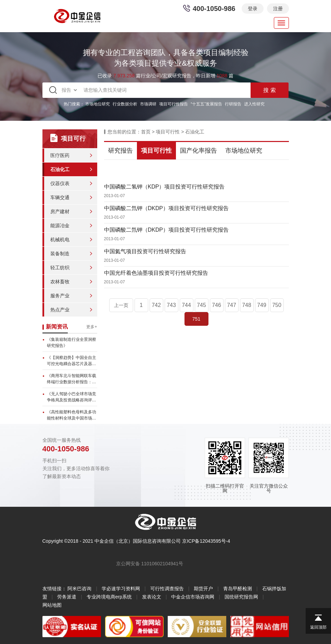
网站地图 (52, 605)
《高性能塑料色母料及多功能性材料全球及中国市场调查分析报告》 (72, 415)
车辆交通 (60, 197)
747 (232, 305)
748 (247, 305)
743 (171, 305)
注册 (278, 9)
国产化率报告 (199, 151)
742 (156, 305)
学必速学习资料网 (121, 589)
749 (262, 305)
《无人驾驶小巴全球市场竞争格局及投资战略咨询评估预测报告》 (72, 397)
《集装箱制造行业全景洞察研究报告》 (72, 343)
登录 (253, 9)
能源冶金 (60, 226)
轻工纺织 (60, 268)
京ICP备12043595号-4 (206, 541)
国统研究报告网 (241, 597)
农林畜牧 (60, 282)
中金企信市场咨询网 (193, 597)
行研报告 (233, 104)
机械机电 (60, 240)
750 (277, 305)
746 (217, 305)
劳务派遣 (67, 597)
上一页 (121, 305)
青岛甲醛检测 (238, 589)
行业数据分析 (125, 104)
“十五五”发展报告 (206, 104)
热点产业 (60, 310)
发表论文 (152, 597)
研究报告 (120, 151)
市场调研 (148, 104)
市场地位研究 (98, 104)
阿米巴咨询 (79, 589)
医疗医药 (60, 155)
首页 (146, 132)
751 (196, 319)
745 (201, 305)
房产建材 (60, 211)
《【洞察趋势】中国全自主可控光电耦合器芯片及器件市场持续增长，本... (72, 361)
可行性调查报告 (167, 589)
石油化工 (60, 169)
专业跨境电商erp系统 (109, 597)
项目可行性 (168, 132)
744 (186, 305)
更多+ (92, 327)
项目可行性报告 (174, 104)
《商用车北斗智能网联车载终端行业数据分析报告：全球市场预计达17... (72, 379)
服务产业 (60, 296)
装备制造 (60, 254)
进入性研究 (254, 104)
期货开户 (203, 589)
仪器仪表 (60, 183)
